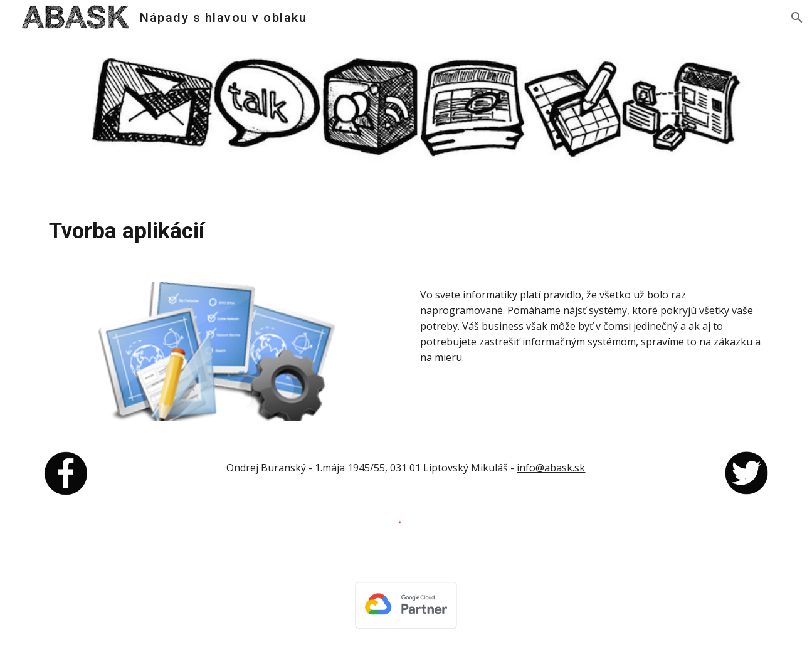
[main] (406, 231)
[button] (797, 18)
